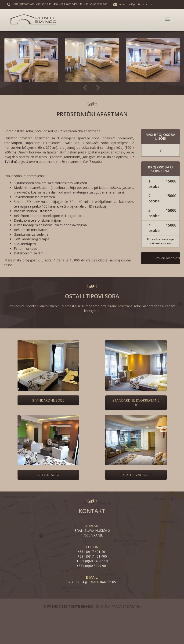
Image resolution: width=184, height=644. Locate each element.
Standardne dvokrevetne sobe (136, 403)
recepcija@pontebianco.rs (136, 4)
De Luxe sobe (48, 475)
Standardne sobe (48, 400)
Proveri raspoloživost (167, 258)
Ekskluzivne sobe (136, 475)
